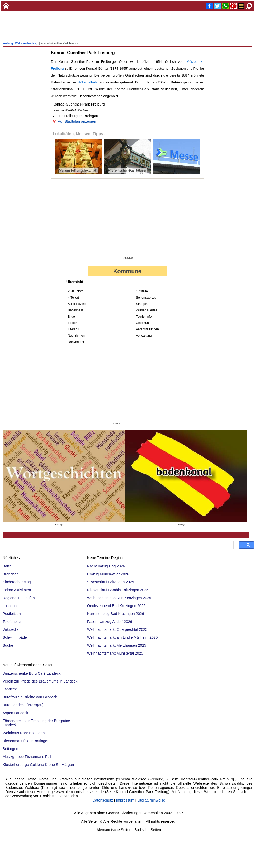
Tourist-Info (144, 317)
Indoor (72, 323)
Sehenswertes (146, 298)
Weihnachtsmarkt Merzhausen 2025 (117, 645)
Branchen (11, 574)
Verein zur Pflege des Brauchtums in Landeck (40, 681)
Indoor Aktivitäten (17, 590)
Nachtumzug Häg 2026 (106, 566)
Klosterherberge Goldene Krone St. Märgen (38, 765)
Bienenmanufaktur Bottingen (26, 741)
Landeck (10, 689)
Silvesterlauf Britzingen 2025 (110, 582)
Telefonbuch (13, 622)
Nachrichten (76, 336)
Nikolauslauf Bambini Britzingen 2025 (118, 590)
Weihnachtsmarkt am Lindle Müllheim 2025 (122, 637)
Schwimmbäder (15, 637)
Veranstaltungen (147, 329)
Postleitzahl (12, 614)
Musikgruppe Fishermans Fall (27, 757)
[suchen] (119, 545)
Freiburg (8, 43)
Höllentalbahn (88, 82)
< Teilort (73, 298)
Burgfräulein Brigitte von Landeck (30, 697)
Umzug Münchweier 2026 (108, 574)
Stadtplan (143, 304)
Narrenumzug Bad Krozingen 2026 (116, 614)
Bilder (72, 317)
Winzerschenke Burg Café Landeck (32, 673)
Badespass (76, 310)
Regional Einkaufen (19, 598)
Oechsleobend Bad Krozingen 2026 (116, 606)
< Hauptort (75, 291)
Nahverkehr (76, 342)
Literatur (74, 329)
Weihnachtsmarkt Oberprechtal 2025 (117, 629)
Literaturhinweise (151, 800)
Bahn (7, 566)
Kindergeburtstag (17, 582)
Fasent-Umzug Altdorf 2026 (110, 622)
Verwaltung (144, 336)
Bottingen (10, 749)
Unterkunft (143, 323)
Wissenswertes (147, 310)
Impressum (125, 800)
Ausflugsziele (77, 304)
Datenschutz (103, 800)
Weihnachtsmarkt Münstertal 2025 (115, 653)
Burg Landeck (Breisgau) (23, 705)
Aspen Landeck (15, 713)
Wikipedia (11, 629)
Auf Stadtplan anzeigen (77, 121)
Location (10, 606)
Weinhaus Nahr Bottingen (24, 733)
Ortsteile (142, 291)
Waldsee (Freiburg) (27, 43)
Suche (8, 645)
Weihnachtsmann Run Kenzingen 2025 (119, 598)
